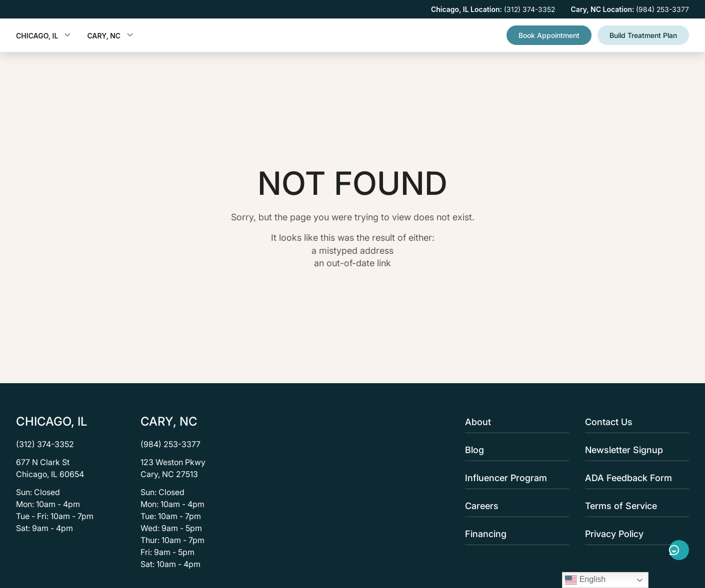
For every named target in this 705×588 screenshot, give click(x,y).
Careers (514, 506)
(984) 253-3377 (170, 444)
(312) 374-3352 (45, 444)
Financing (514, 534)
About (514, 422)
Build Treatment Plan (643, 35)
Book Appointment (549, 35)
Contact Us (634, 422)
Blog (514, 450)
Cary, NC (110, 36)
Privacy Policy (634, 534)
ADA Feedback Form (634, 478)
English (585, 580)
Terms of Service (634, 506)
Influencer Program (514, 478)
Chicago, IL (43, 36)
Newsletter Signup (634, 450)
